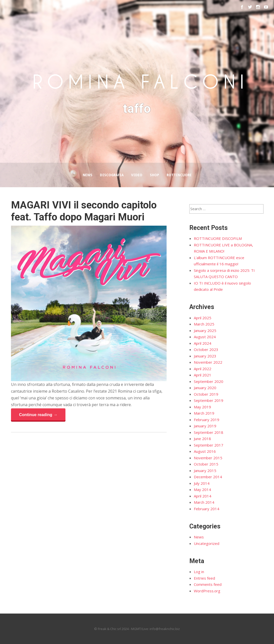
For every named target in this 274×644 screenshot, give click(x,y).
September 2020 (209, 381)
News (88, 175)
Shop (154, 175)
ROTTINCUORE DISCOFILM (218, 238)
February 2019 (207, 420)
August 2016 (205, 451)
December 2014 (208, 477)
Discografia (112, 175)
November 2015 (208, 458)
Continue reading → (38, 415)
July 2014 (202, 483)
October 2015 (206, 464)
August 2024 (205, 337)
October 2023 (206, 349)
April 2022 (203, 369)
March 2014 (204, 502)
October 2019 (206, 394)
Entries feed (204, 578)
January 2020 (205, 388)
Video (137, 175)
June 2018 (202, 439)
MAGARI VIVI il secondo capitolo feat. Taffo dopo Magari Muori (84, 211)
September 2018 (209, 432)
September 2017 (209, 445)
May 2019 (202, 407)
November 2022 (208, 362)
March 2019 (204, 413)
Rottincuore (179, 175)
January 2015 (205, 471)
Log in (199, 572)
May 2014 (202, 489)
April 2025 (203, 318)
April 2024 (203, 343)
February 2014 (207, 509)
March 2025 (204, 324)
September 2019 (209, 400)
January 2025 (205, 330)
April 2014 (203, 496)
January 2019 (205, 426)
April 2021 (203, 375)
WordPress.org (207, 591)
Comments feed (208, 584)
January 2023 (205, 356)
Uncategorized (207, 543)
